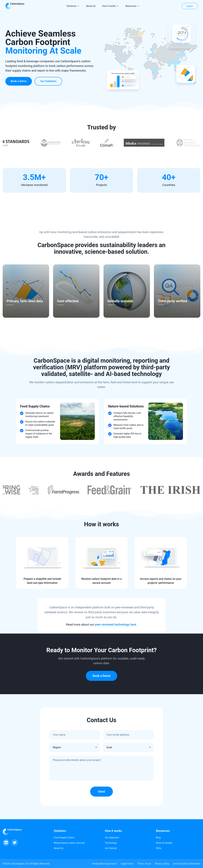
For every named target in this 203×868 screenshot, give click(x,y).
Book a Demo (19, 81)
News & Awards (164, 843)
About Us (91, 6)
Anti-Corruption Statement (187, 864)
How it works (110, 6)
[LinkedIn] (6, 843)
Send (102, 791)
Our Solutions (48, 81)
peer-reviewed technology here (115, 624)
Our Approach (112, 838)
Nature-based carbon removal (69, 843)
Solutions (73, 6)
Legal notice (127, 864)
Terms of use (144, 864)
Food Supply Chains (64, 838)
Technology (111, 843)
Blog (158, 838)
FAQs (159, 848)
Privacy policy (162, 864)
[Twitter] (15, 843)
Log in (190, 6)
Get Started (111, 848)
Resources (132, 6)
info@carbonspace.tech (104, 864)
